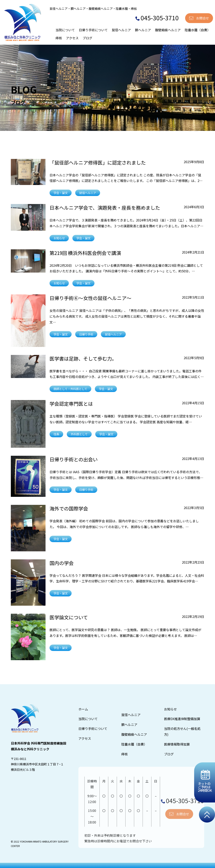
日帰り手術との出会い (74, 459)
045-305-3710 (157, 18)
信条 (56, 434)
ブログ (87, 38)
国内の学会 (62, 563)
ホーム (83, 709)
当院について (65, 30)
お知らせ (59, 238)
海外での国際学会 (69, 508)
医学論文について (69, 617)
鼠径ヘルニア (121, 30)
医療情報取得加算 (177, 744)
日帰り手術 (86, 334)
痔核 (59, 38)
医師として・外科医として (70, 389)
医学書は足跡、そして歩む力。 (83, 358)
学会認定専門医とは (71, 404)
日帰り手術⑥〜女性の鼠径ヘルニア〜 (90, 298)
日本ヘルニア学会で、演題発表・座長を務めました (105, 208)
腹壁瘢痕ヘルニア (168, 30)
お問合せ (203, 18)
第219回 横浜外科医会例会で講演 (85, 253)
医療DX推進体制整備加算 (182, 719)
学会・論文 (61, 193)
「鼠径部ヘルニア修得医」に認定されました (98, 162)
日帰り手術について (93, 30)
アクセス (72, 38)
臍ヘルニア (143, 30)
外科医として (79, 434)
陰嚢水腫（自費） (198, 30)
